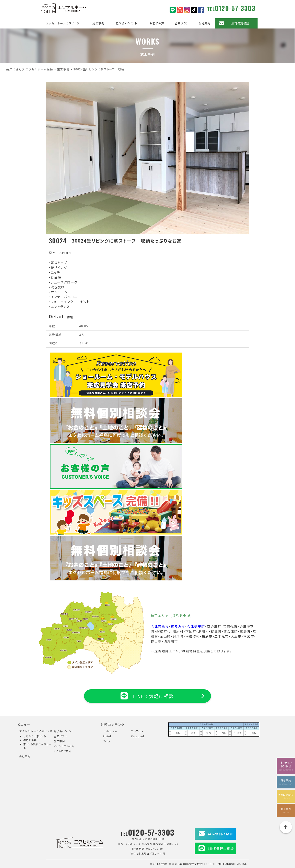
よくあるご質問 (63, 751)
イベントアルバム (64, 746)
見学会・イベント (127, 23)
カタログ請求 (286, 796)
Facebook (138, 736)
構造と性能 (30, 740)
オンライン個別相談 (286, 766)
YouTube (137, 731)
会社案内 (204, 23)
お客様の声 (157, 23)
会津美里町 (196, 626)
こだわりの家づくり (35, 736)
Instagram (110, 731)
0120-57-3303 (235, 8)
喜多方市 (178, 626)
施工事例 (98, 23)
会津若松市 (160, 626)
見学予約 (286, 782)
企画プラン (182, 23)
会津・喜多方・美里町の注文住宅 (182, 864)
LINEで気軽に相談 (147, 696)
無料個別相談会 (220, 834)
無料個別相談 (240, 23)
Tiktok (107, 736)
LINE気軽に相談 (221, 848)
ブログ (107, 741)
